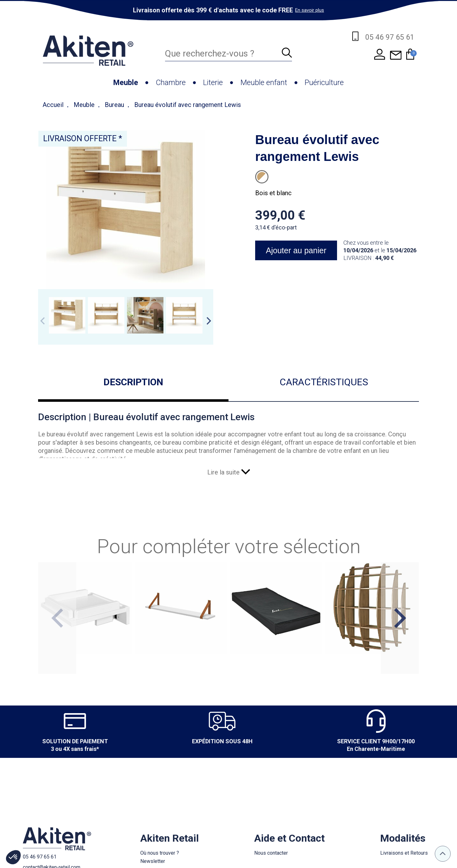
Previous (43, 321)
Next (209, 321)
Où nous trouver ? (160, 853)
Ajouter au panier (296, 250)
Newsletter (153, 861)
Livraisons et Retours (404, 853)
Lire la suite (229, 472)
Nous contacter (271, 853)
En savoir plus (310, 10)
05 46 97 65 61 (40, 857)
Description (133, 382)
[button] (13, 857)
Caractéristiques (324, 382)
